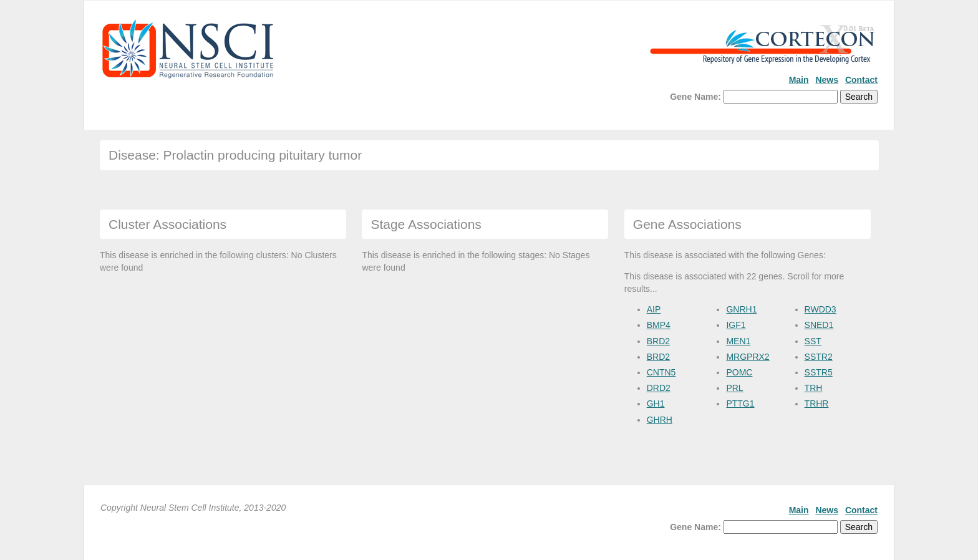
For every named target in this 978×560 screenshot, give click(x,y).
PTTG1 (740, 403)
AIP (654, 309)
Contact (861, 80)
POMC (739, 372)
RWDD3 (821, 309)
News (827, 80)
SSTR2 (819, 357)
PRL (734, 388)
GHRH (660, 420)
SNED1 (819, 325)
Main (799, 80)
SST (813, 341)
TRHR (817, 403)
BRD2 (658, 341)
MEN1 (738, 341)
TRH (814, 388)
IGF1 (736, 325)
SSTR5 (819, 372)
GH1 (656, 403)
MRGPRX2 (748, 357)
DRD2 (659, 388)
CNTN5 (661, 372)
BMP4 (659, 325)
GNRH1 (741, 309)
